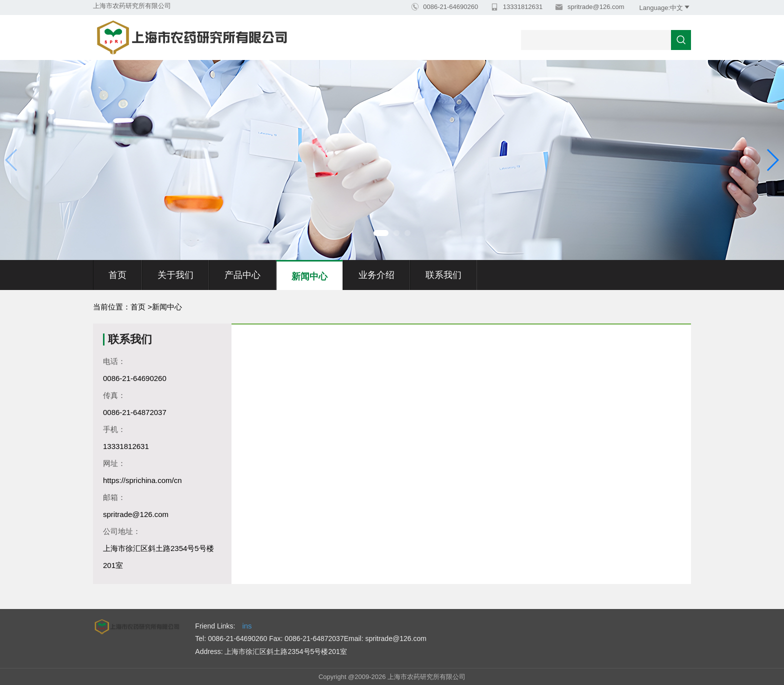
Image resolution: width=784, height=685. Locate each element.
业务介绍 (376, 275)
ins (247, 626)
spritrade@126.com (595, 7)
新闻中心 (309, 276)
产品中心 (242, 275)
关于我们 (175, 275)
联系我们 (443, 275)
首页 (117, 275)
